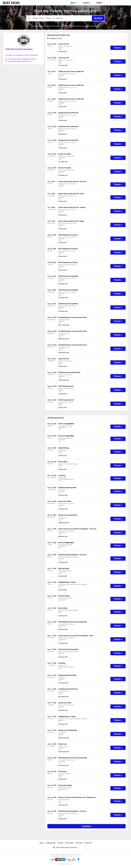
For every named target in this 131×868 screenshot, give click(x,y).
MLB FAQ (88, 843)
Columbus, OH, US (55, 38)
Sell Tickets (70, 843)
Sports (74, 3)
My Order (79, 843)
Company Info (51, 843)
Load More (86, 826)
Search (98, 18)
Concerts (87, 3)
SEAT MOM (11, 3)
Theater (100, 3)
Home (41, 843)
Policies (60, 843)
